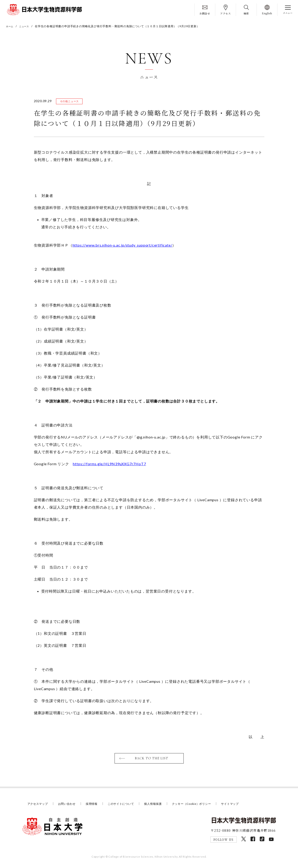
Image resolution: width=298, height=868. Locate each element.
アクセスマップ (39, 805)
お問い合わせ (69, 805)
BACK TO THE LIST (152, 760)
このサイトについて (126, 805)
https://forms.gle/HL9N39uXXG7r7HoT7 (109, 465)
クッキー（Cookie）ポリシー (201, 805)
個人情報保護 (160, 805)
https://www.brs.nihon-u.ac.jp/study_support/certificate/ (122, 246)
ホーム (10, 26)
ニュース (26, 26)
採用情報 (95, 805)
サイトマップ (242, 805)
